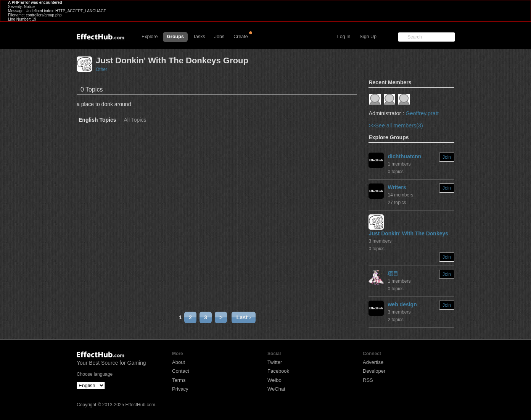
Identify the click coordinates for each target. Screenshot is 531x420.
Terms (179, 380)
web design (402, 304)
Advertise (373, 362)
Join (447, 157)
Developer (374, 371)
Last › (243, 317)
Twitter (275, 362)
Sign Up (368, 37)
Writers (397, 187)
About (179, 362)
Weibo (274, 380)
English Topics (97, 120)
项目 (393, 274)
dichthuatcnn (404, 156)
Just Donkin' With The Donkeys (408, 233)
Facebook (278, 371)
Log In (344, 37)
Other (101, 69)
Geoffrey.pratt (422, 113)
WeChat (276, 389)
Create (241, 37)
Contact (181, 371)
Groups (175, 37)
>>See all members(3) (396, 126)
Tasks (199, 37)
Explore (150, 37)
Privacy (180, 389)
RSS (368, 380)
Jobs (219, 37)
